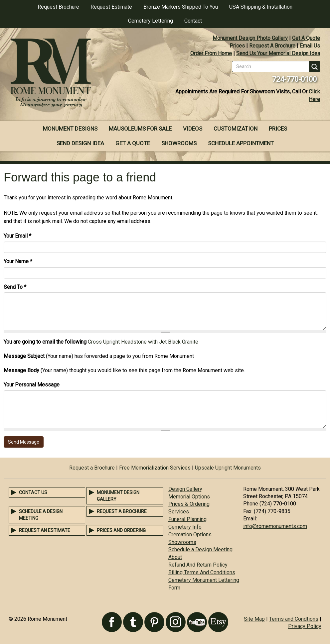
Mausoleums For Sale (140, 129)
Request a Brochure (92, 468)
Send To (15, 287)
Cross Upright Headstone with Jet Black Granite (143, 342)
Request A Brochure (272, 46)
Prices (237, 46)
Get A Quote (306, 38)
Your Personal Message (32, 385)
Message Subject (24, 356)
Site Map (254, 619)
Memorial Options (189, 497)
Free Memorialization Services (155, 468)
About (175, 557)
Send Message (24, 442)
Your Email (17, 236)
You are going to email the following (45, 342)
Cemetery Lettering (151, 21)
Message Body (21, 370)
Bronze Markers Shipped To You (181, 7)
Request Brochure (58, 7)
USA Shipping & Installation (261, 7)
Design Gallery (185, 489)
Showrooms (179, 143)
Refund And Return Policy (198, 565)
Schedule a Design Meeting (200, 549)
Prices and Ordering (121, 530)
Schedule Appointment (241, 143)
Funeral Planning (187, 519)
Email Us (310, 46)
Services (179, 512)
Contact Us (33, 492)
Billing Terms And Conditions (202, 572)
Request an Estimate (45, 530)
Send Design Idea (80, 143)
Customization (236, 129)
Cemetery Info (185, 527)
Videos (193, 129)
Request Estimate (111, 7)
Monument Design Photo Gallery (250, 38)
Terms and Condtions (294, 619)
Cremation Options (190, 535)
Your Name (18, 261)
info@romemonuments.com (275, 526)
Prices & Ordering (189, 504)
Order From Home (211, 53)
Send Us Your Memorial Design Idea (278, 53)
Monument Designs (70, 129)
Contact (193, 21)
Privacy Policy (305, 626)
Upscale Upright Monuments (228, 468)
